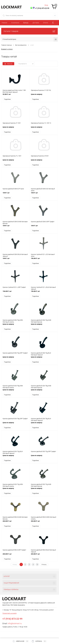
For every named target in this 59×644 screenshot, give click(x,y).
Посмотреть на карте (9, 614)
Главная (4, 23)
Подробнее (7, 99)
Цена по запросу (44, 95)
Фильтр (8, 64)
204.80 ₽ (15, 523)
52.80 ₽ (15, 95)
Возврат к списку (7, 49)
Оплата (46, 23)
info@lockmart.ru (15, 624)
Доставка (36, 23)
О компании (15, 23)
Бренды (26, 23)
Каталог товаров (29, 31)
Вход (46, 5)
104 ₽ (15, 194)
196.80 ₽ (44, 260)
